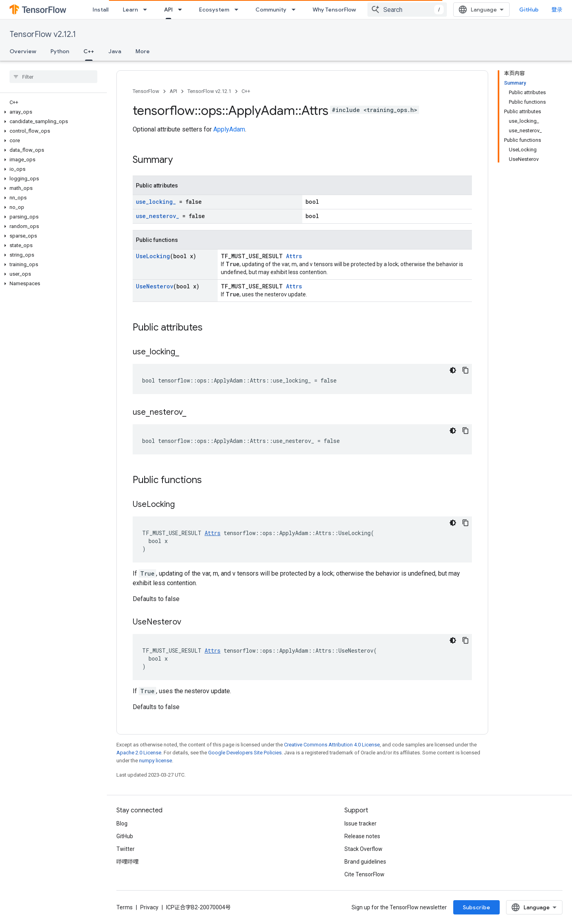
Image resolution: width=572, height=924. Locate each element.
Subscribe (476, 907)
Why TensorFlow (334, 10)
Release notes (362, 836)
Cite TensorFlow (364, 874)
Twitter (126, 849)
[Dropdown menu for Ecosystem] (239, 10)
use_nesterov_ (157, 216)
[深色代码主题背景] (453, 370)
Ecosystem (214, 10)
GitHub (529, 10)
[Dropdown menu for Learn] (147, 10)
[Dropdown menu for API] (182, 10)
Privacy (149, 907)
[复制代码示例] (466, 370)
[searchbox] (53, 77)
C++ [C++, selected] (89, 51)
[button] (52, 112)
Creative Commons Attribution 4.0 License (332, 745)
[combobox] (407, 10)
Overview (23, 51)
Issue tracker (360, 823)
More (143, 51)
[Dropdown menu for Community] (296, 10)
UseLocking (153, 256)
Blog (122, 823)
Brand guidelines (365, 862)
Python (60, 51)
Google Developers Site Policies (245, 753)
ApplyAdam (229, 129)
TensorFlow (146, 91)
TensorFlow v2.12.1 (43, 34)
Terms (125, 907)
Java (115, 51)
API (173, 91)
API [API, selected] (168, 10)
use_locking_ (156, 202)
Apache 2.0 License (139, 753)
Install (100, 10)
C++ (246, 91)
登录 (557, 10)
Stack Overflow (363, 849)
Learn (130, 10)
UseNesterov (155, 286)
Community (271, 10)
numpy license (156, 761)
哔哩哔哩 (128, 862)
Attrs (294, 256)
